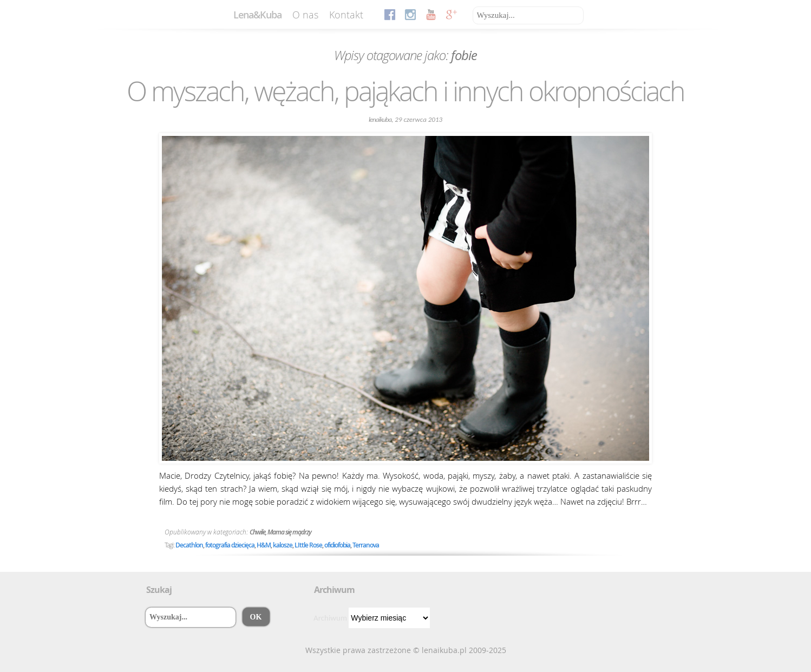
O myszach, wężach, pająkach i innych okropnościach (406, 91)
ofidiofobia (337, 545)
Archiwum (330, 618)
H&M (264, 545)
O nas (305, 15)
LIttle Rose (308, 545)
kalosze (283, 545)
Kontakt (346, 15)
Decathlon (189, 545)
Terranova (366, 545)
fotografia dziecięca (230, 545)
